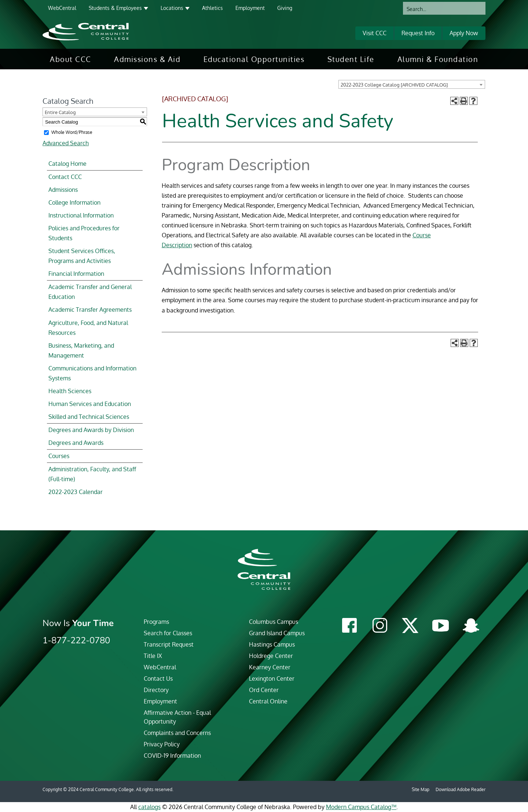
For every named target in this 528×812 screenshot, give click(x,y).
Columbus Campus (274, 622)
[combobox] (412, 84)
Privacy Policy (162, 744)
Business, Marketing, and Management (81, 350)
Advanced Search (66, 143)
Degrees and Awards (76, 443)
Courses (59, 456)
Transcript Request (169, 644)
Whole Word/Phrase (72, 132)
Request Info (418, 33)
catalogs (149, 807)
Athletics (212, 8)
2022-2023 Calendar (76, 492)
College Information (74, 202)
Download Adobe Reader (461, 789)
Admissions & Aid (147, 59)
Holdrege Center (271, 656)
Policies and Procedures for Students (84, 233)
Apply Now (464, 33)
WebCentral (62, 8)
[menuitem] (71, 59)
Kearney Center (270, 667)
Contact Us (158, 679)
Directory (156, 690)
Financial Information (76, 274)
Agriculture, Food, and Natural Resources (88, 328)
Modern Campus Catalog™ (361, 807)
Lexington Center (272, 679)
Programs (156, 622)
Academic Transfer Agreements (90, 310)
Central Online (268, 701)
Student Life (351, 59)
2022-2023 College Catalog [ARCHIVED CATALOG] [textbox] (394, 85)
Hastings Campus (272, 644)
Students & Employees (115, 8)
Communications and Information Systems (92, 373)
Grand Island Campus (277, 633)
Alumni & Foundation (438, 59)
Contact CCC (65, 177)
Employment (250, 8)
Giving (285, 8)
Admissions (63, 190)
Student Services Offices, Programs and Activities (82, 256)
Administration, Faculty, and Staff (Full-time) (92, 474)
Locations (172, 8)
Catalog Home (67, 164)
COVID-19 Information (172, 756)
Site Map (421, 789)
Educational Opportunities (254, 59)
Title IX (153, 656)
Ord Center (264, 690)
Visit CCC (375, 33)
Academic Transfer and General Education (90, 292)
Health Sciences (70, 391)
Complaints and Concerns (177, 733)
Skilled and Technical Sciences (89, 417)
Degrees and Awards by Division (91, 430)
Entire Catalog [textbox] (60, 112)
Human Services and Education (90, 404)
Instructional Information (81, 215)
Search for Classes (168, 633)
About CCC (71, 59)
